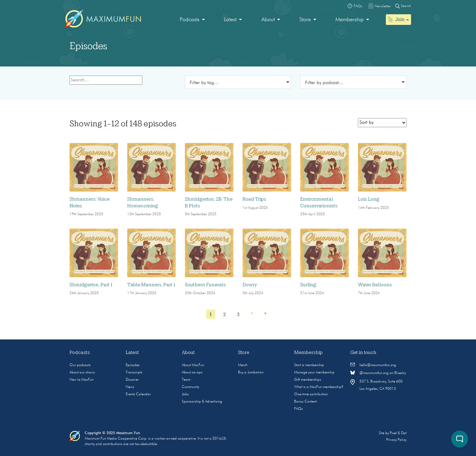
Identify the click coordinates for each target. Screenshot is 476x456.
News (130, 387)
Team (186, 380)
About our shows (82, 373)
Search (403, 6)
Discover (132, 380)
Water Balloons (375, 285)
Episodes (133, 365)
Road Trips (254, 199)
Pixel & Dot (398, 433)
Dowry (250, 285)
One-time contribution (311, 394)
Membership (350, 20)
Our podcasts (80, 365)
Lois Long (369, 199)
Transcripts (134, 373)
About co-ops (192, 373)
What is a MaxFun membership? (319, 387)
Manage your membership (314, 373)
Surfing (308, 285)
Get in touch (363, 352)
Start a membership (309, 365)
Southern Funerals (205, 285)
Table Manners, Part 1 (151, 285)
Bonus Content (305, 402)
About (268, 20)
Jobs (185, 394)
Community (190, 387)
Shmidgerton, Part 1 (91, 285)
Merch (243, 365)
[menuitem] (192, 20)
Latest (230, 20)
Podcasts (190, 20)
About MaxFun (193, 365)
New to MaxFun (82, 380)
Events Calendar (138, 394)
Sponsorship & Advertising (202, 402)
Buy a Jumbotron (251, 373)
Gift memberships (308, 380)
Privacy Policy (396, 440)
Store (305, 20)
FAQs (299, 409)
